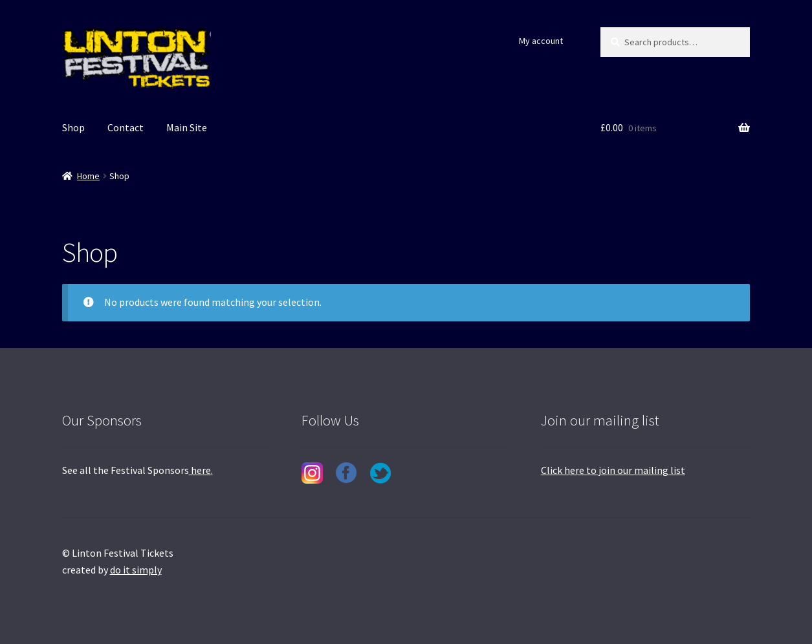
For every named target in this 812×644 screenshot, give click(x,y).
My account (541, 41)
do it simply (136, 570)
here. (201, 470)
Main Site (187, 127)
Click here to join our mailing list (613, 470)
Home (88, 176)
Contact (126, 127)
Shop (73, 127)
